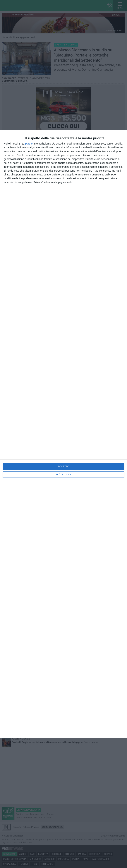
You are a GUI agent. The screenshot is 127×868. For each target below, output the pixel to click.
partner (29, 144)
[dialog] (63, 434)
